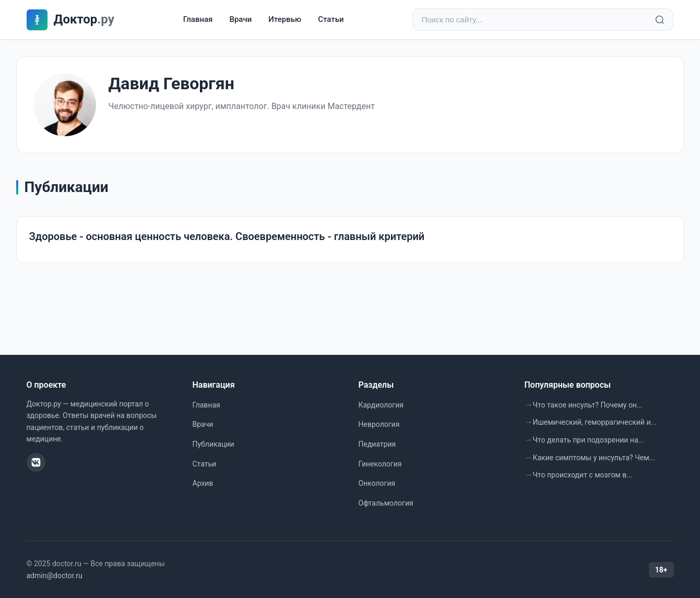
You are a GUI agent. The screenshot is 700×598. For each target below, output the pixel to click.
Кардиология (381, 405)
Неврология (379, 424)
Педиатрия (377, 444)
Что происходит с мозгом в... (583, 475)
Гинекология (380, 464)
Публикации (213, 444)
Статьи (331, 19)
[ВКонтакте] (36, 462)
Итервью (285, 19)
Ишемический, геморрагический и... (595, 422)
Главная (198, 19)
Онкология (377, 483)
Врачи (240, 19)
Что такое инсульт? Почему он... (588, 405)
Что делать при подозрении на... (589, 440)
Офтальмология (386, 503)
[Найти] (660, 20)
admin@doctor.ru (55, 576)
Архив (203, 483)
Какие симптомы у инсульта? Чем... (594, 458)
